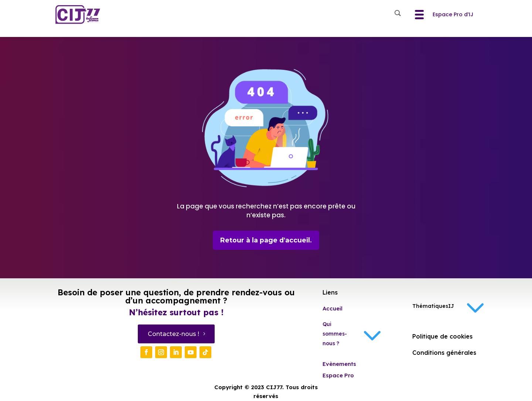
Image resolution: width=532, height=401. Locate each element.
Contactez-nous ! (173, 334)
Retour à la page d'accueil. (266, 240)
